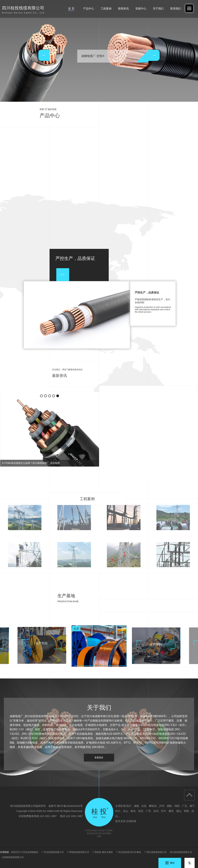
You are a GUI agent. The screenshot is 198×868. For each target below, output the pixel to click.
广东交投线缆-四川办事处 (129, 852)
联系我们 (176, 9)
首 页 (71, 9)
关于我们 (158, 9)
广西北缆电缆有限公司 (156, 852)
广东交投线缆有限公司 (53, 852)
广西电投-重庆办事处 (103, 852)
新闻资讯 (123, 9)
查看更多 (99, 758)
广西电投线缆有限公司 (78, 852)
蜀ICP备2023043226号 (70, 806)
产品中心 (89, 9)
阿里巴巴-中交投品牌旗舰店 (25, 852)
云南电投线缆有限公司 (13, 857)
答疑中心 (141, 9)
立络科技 (131, 821)
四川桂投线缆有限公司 (181, 852)
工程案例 (106, 9)
